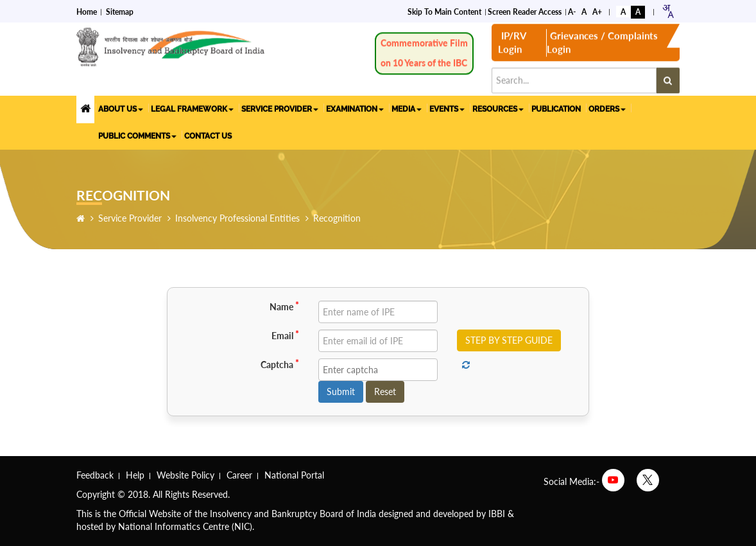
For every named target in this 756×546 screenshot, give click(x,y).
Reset (385, 392)
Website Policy (185, 475)
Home (87, 11)
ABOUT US (121, 107)
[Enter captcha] (378, 370)
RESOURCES (498, 107)
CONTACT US (208, 134)
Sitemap (120, 11)
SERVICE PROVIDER (280, 107)
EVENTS (447, 107)
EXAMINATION (355, 107)
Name (284, 306)
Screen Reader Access (525, 11)
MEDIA (407, 107)
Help (135, 475)
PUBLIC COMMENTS (137, 134)
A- (572, 11)
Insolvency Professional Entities (237, 218)
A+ (597, 11)
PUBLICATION (556, 107)
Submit (341, 392)
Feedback (95, 475)
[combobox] (668, 11)
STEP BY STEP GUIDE (509, 340)
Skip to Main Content (444, 11)
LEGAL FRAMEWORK (192, 107)
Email (285, 335)
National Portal (294, 475)
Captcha (280, 364)
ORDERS (607, 107)
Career (239, 475)
